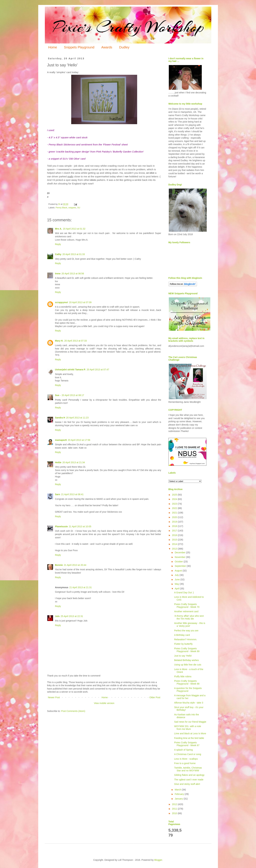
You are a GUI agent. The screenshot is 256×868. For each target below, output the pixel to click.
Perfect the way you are (186, 631)
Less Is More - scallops (186, 759)
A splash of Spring (183, 750)
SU (79, 208)
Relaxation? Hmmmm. (185, 639)
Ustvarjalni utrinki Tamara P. (70, 370)
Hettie (58, 462)
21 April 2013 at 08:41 (72, 494)
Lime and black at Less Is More (190, 733)
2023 (175, 504)
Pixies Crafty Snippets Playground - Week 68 (187, 682)
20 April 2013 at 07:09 (80, 302)
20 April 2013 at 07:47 (98, 370)
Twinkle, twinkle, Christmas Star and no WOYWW (188, 769)
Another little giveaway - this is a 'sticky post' (190, 625)
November (180, 557)
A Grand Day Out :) (184, 592)
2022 (175, 508)
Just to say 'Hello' (183, 656)
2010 (175, 813)
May (177, 584)
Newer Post (54, 697)
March (178, 790)
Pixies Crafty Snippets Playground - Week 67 (187, 744)
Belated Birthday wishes (186, 660)
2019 (175, 522)
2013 (175, 549)
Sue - (58, 395)
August (179, 571)
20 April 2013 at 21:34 (74, 462)
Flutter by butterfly (183, 644)
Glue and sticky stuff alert (187, 784)
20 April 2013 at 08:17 (73, 395)
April (177, 589)
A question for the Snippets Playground (188, 690)
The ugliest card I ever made (189, 780)
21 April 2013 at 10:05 (80, 526)
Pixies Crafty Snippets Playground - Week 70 (187, 606)
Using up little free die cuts (188, 665)
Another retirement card (186, 611)
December (180, 552)
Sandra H (60, 418)
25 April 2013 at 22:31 (72, 616)
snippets (72, 208)
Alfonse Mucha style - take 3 (189, 703)
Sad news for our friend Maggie (190, 722)
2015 (175, 540)
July (177, 575)
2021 (175, 513)
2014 (175, 544)
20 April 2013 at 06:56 (73, 274)
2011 (175, 809)
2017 (175, 531)
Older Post (155, 697)
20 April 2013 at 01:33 (74, 254)
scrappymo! (62, 302)
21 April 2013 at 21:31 (80, 587)
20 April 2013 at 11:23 (77, 418)
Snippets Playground (79, 47)
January (179, 799)
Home (53, 47)
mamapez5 (61, 440)
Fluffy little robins (183, 676)
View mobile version (104, 703)
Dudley (124, 47)
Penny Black (61, 208)
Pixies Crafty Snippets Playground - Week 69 (187, 650)
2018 (175, 526)
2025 (175, 495)
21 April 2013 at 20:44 (75, 565)
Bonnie (59, 565)
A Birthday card (182, 635)
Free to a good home (185, 763)
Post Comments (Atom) (73, 711)
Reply (58, 244)
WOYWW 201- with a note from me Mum (188, 728)
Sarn (58, 494)
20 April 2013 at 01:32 (74, 229)
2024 (175, 499)
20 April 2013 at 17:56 (79, 440)
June (178, 579)
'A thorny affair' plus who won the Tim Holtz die (189, 617)
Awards (107, 47)
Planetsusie (61, 526)
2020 (175, 517)
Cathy (58, 254)
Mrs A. (59, 229)
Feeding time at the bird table (189, 738)
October (179, 562)
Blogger (158, 860)
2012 (175, 804)
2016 (175, 535)
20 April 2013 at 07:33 (75, 341)
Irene (58, 274)
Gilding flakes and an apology (189, 775)
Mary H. (59, 341)
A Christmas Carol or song (188, 754)
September (181, 566)
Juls (57, 616)
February (180, 794)
